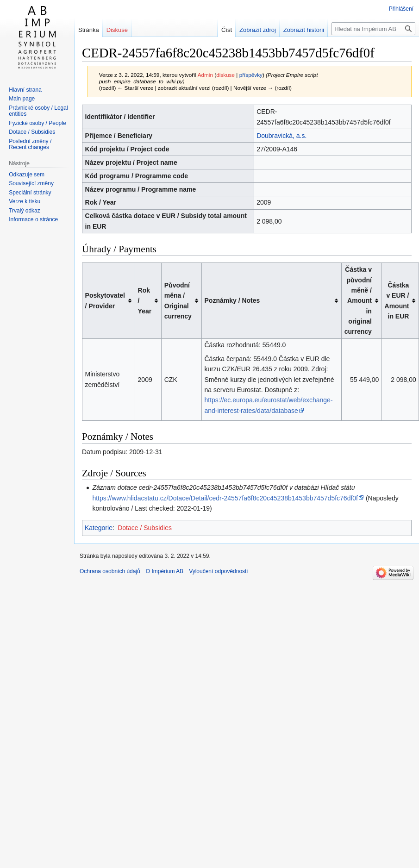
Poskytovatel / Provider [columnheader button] (105, 300)
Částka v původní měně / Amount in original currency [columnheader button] (358, 300)
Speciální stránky (30, 193)
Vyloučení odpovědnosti (218, 571)
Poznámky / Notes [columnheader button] (232, 300)
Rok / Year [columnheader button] (145, 301)
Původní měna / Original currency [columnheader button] (178, 301)
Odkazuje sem (27, 175)
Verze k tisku (25, 201)
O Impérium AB (165, 571)
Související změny (31, 183)
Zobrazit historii (295, 30)
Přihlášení (401, 9)
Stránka (89, 30)
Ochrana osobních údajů (110, 571)
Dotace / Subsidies (145, 528)
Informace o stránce (33, 219)
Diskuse (117, 30)
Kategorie (99, 528)
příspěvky (251, 75)
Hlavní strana (25, 90)
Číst (218, 30)
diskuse (225, 75)
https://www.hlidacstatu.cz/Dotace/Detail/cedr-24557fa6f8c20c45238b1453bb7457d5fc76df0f (225, 498)
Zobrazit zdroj (250, 30)
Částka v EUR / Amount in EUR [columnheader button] (397, 301)
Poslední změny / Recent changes (30, 144)
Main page (22, 99)
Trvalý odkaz (25, 211)
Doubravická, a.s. (281, 136)
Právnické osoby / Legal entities (38, 111)
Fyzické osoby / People (37, 123)
